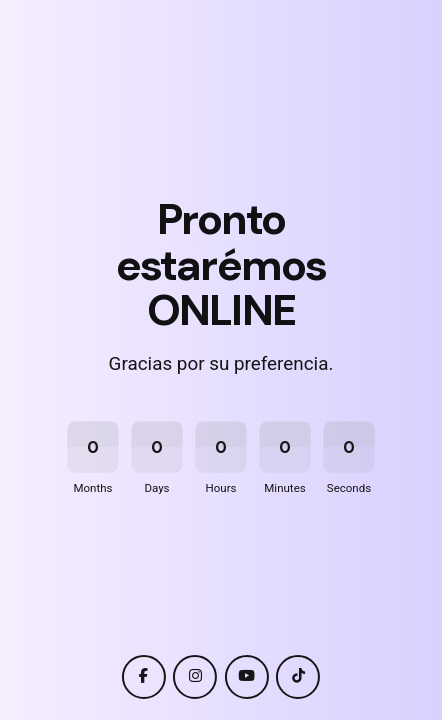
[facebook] (144, 677)
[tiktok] (298, 677)
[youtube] (247, 677)
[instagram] (195, 677)
